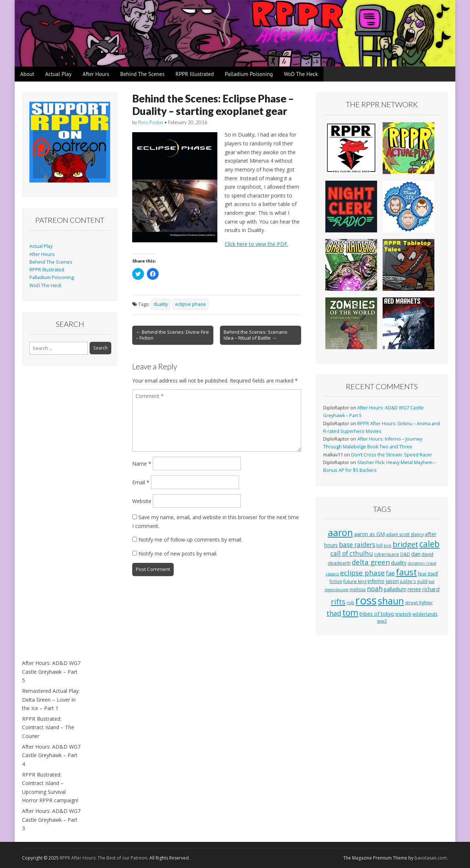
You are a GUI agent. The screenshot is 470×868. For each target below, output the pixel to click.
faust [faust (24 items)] (406, 572)
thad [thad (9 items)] (334, 613)
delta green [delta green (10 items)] (371, 562)
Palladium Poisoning (249, 74)
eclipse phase (191, 304)
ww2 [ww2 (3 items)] (382, 621)
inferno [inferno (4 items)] (376, 581)
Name (142, 464)
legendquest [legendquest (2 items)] (337, 590)
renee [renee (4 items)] (414, 589)
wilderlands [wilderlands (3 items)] (425, 614)
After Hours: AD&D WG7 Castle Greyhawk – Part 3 (51, 820)
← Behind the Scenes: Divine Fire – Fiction (172, 335)
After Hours (96, 74)
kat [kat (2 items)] (431, 582)
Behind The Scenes (142, 74)
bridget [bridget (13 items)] (405, 544)
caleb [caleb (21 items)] (429, 544)
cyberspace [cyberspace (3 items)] (387, 554)
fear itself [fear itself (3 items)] (428, 574)
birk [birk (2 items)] (388, 546)
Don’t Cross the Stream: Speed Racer (392, 455)
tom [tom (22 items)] (350, 612)
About (27, 74)
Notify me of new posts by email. (178, 554)
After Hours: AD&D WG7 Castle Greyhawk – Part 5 (51, 672)
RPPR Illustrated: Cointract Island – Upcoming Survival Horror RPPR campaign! (50, 788)
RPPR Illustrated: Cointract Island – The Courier (48, 727)
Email (141, 482)
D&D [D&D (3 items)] (405, 554)
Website (142, 501)
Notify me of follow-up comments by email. (190, 540)
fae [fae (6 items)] (390, 573)
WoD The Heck (301, 74)
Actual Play (58, 74)
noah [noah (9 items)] (375, 589)
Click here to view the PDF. (256, 244)
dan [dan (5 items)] (416, 554)
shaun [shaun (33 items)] (391, 601)
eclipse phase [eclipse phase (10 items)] (362, 573)
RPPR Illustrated (195, 74)
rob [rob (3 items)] (350, 603)
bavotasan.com (431, 858)
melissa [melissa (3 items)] (358, 589)
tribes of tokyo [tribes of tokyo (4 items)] (377, 614)
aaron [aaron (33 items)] (340, 532)
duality (161, 304)
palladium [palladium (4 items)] (395, 589)
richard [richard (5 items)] (431, 589)
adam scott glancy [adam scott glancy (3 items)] (405, 534)
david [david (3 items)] (427, 554)
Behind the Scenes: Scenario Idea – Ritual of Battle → (256, 335)
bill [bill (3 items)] (379, 545)
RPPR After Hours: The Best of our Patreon (104, 858)
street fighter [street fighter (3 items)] (419, 603)
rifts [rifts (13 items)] (338, 602)
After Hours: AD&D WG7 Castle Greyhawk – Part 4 (51, 755)
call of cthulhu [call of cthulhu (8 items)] (352, 554)
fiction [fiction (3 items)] (336, 581)
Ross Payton (151, 122)
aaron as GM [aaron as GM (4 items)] (369, 534)
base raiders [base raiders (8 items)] (357, 545)
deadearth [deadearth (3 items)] (339, 563)
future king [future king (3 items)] (355, 581)
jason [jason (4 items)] (392, 581)
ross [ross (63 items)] (366, 600)
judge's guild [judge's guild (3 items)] (414, 581)
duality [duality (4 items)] (399, 563)
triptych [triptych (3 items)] (403, 614)
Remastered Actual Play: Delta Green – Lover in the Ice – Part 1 (51, 699)
